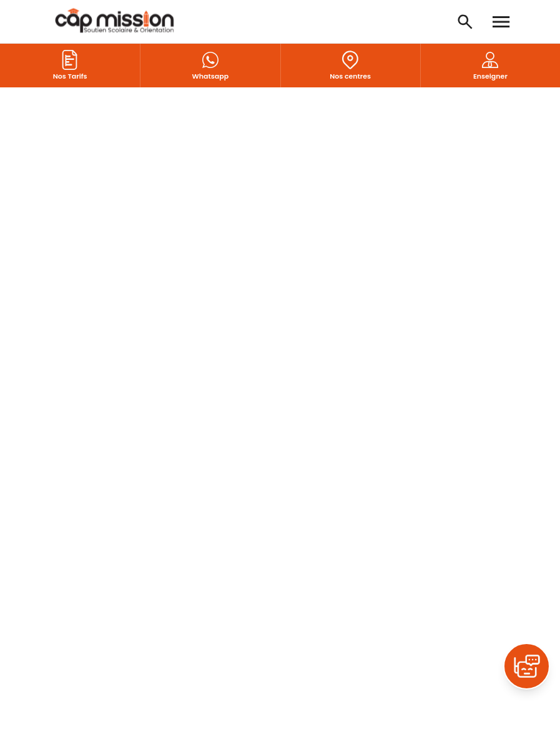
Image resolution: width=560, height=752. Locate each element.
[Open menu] (501, 22)
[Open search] (465, 22)
